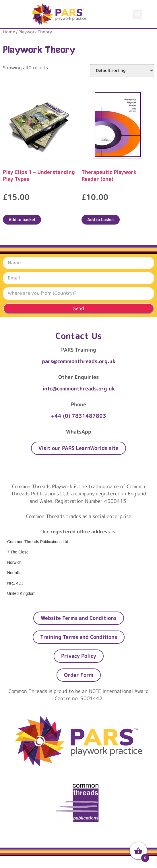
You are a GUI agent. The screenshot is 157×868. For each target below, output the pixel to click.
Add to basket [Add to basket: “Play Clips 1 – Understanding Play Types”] (22, 220)
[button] (137, 14)
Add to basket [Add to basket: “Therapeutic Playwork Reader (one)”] (101, 220)
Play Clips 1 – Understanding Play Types (39, 176)
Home (9, 32)
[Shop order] (122, 71)
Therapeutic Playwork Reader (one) (109, 176)
